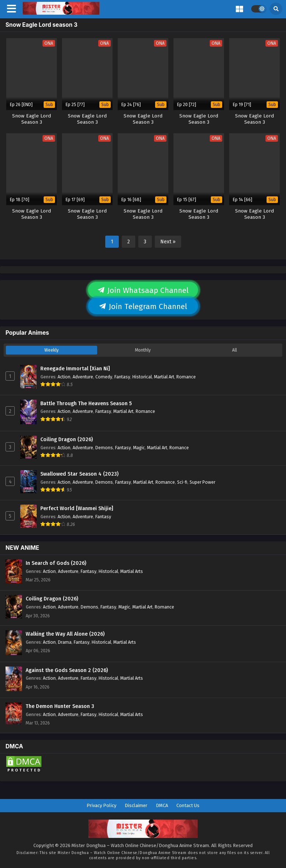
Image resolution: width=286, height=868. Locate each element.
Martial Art (164, 377)
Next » (168, 242)
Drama (65, 642)
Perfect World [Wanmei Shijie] (77, 509)
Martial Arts (132, 571)
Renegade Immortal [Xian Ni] (75, 369)
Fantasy (122, 377)
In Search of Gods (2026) (56, 563)
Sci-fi (182, 482)
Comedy (104, 377)
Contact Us (188, 805)
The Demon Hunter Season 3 (60, 706)
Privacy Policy (101, 805)
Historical (142, 377)
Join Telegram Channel (143, 306)
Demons (104, 448)
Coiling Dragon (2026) (67, 440)
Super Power (202, 482)
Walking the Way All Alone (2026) (65, 634)
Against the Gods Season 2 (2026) (67, 670)
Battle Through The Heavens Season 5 (86, 404)
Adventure (83, 377)
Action (64, 377)
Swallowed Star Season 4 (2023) (79, 474)
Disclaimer (136, 805)
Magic (139, 448)
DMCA (162, 805)
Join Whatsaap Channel (143, 290)
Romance (186, 377)
